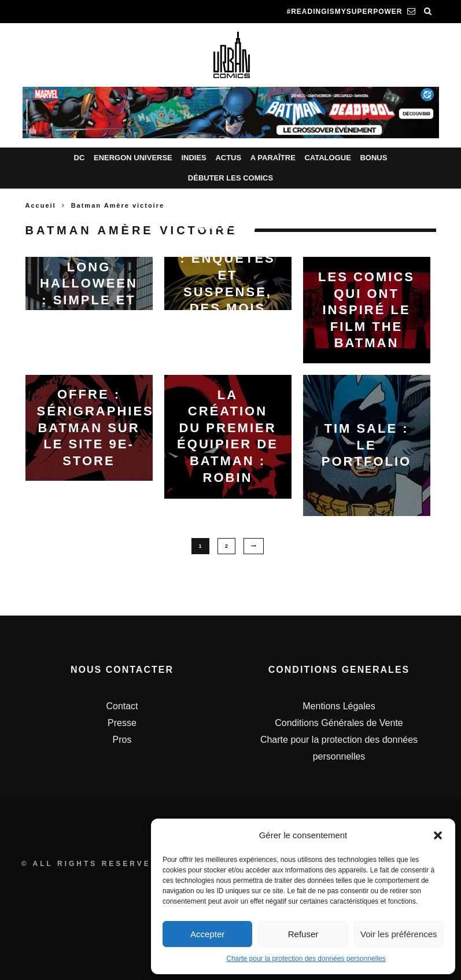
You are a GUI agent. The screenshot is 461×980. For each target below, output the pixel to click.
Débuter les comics (231, 178)
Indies (193, 158)
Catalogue (327, 158)
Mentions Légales (339, 707)
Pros (122, 740)
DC (80, 158)
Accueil (41, 205)
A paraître (273, 158)
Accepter (207, 934)
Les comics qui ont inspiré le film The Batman (366, 310)
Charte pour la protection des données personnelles (306, 959)
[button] (438, 835)
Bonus (373, 158)
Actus (228, 158)
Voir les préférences (399, 934)
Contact (122, 707)
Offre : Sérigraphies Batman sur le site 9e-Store (95, 427)
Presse (122, 723)
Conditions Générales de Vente (339, 723)
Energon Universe (133, 158)
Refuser (303, 934)
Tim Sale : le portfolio (366, 445)
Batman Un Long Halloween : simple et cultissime (89, 283)
